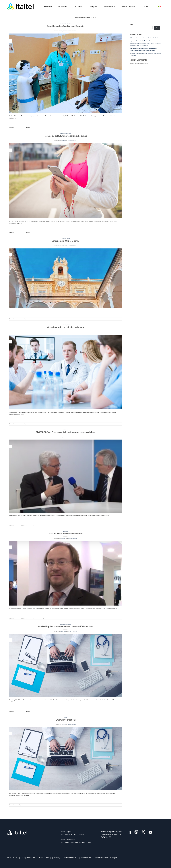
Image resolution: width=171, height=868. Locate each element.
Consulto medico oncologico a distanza (66, 327)
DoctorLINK (32, 711)
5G (25, 525)
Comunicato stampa (65, 24)
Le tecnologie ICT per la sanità (66, 241)
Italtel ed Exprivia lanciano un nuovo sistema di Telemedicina (66, 626)
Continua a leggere (65, 122)
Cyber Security (27, 805)
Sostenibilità (109, 6)
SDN (35, 525)
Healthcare (37, 127)
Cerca (131, 24)
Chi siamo (79, 6)
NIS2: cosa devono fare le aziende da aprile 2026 (144, 38)
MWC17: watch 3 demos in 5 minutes (66, 534)
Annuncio (64, 239)
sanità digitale (43, 127)
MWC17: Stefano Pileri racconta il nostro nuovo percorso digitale (66, 432)
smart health (50, 127)
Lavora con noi (128, 6)
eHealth (32, 127)
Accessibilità (86, 858)
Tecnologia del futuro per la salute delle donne (66, 136)
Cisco (29, 424)
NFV (30, 525)
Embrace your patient (66, 720)
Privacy (57, 858)
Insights (93, 6)
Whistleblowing (45, 858)
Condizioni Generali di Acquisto (106, 858)
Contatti (145, 6)
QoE (32, 525)
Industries (63, 6)
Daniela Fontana (72, 31)
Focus (66, 718)
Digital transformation (33, 319)
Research (48, 319)
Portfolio (48, 6)
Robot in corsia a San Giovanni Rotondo (66, 26)
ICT (44, 319)
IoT (27, 525)
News (68, 239)
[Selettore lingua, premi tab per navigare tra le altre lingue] (160, 6)
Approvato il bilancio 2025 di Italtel (140, 41)
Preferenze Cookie (71, 858)
